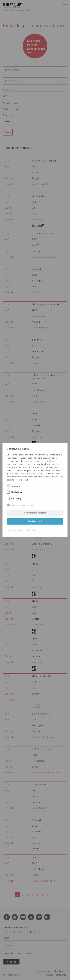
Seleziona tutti (35, 521)
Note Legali (31, 530)
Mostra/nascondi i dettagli (23, 505)
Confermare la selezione (35, 513)
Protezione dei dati (15, 530)
